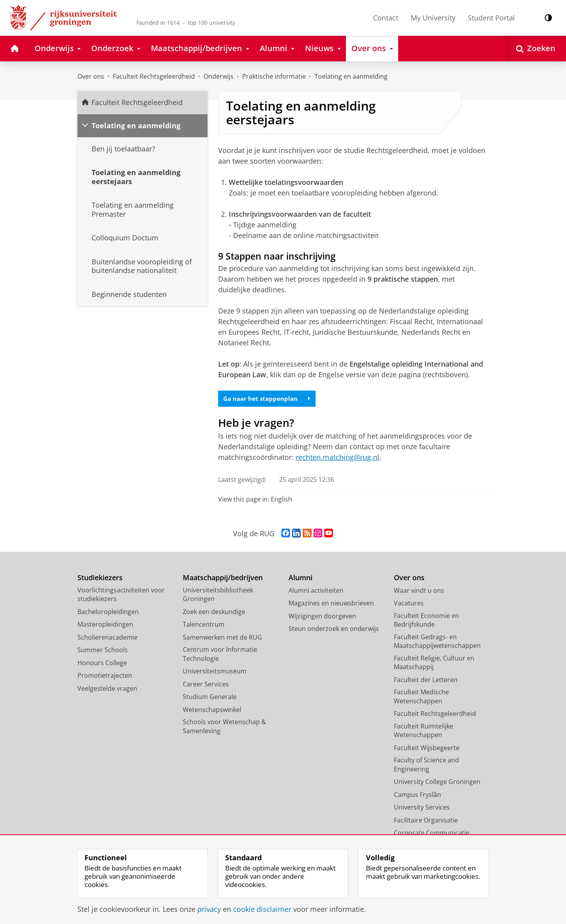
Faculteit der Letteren (426, 681)
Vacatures (409, 604)
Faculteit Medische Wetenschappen (421, 698)
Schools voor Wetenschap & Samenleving (224, 728)
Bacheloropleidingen (108, 613)
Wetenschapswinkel (212, 711)
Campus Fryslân (417, 796)
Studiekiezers (100, 579)
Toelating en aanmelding (351, 76)
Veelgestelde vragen (107, 690)
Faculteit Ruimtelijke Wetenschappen (424, 732)
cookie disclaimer (262, 909)
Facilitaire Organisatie (426, 821)
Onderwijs (219, 76)
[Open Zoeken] (536, 49)
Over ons (91, 76)
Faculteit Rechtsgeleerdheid (154, 76)
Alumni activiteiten (316, 592)
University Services (422, 808)
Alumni (300, 579)
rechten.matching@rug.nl (337, 458)
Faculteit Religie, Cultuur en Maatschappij (434, 664)
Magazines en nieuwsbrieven (331, 604)
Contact (386, 18)
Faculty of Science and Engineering (426, 766)
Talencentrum (204, 625)
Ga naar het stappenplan (269, 399)
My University (433, 18)
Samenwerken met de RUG (222, 638)
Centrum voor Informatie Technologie (220, 655)
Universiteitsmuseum (215, 672)
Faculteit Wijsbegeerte (427, 749)
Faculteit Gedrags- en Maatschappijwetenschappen (437, 643)
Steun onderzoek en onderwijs (334, 630)
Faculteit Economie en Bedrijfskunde (426, 621)
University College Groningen (437, 783)
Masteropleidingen (105, 625)
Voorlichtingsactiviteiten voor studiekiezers (121, 596)
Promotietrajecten (105, 677)
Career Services (206, 685)
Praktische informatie (274, 76)
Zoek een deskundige (214, 613)
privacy (209, 909)
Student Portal (491, 18)
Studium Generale (210, 698)
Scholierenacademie (108, 638)
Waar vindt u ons (419, 592)
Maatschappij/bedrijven (223, 579)
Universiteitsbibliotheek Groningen (218, 596)
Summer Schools (103, 651)
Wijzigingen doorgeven (322, 617)
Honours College (102, 664)
